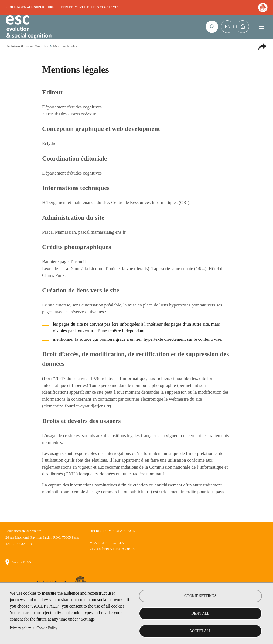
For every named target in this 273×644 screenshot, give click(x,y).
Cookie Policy (47, 628)
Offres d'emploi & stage (112, 531)
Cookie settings (200, 596)
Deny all (200, 613)
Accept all (200, 631)
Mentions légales (107, 543)
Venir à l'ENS (22, 562)
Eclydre (49, 143)
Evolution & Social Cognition (28, 27)
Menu (261, 27)
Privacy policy (20, 628)
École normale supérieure (30, 7)
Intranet (243, 27)
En (228, 27)
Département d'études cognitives (90, 7)
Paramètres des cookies (113, 549)
